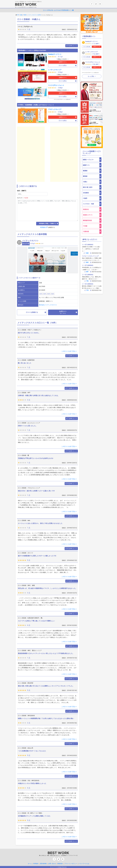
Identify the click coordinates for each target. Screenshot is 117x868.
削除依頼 (60, 864)
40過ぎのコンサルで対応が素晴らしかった (32, 783)
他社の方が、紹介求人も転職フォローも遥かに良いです (36, 491)
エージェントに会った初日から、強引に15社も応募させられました (40, 523)
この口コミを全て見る (69, 351)
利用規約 (44, 227)
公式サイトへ (63, 62)
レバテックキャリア (55, 70)
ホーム (30, 864)
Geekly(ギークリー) (55, 54)
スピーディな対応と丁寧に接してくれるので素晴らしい (36, 621)
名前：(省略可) (22, 191)
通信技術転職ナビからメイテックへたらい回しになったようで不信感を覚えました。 (46, 653)
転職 (21, 15)
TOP (18, 15)
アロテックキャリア (55, 109)
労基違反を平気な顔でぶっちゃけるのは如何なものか (36, 458)
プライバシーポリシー (71, 864)
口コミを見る (63, 65)
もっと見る (91, 76)
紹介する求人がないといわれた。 (29, 333)
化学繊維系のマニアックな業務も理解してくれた (34, 816)
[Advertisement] (31, 154)
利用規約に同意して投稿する (47, 223)
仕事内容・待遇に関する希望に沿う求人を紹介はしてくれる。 (39, 396)
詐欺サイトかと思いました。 (27, 426)
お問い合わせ (52, 864)
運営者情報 (43, 864)
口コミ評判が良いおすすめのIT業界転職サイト (58, 10)
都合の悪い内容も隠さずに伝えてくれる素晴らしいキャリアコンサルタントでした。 (46, 686)
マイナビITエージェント (56, 85)
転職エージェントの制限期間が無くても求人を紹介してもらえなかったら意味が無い (46, 718)
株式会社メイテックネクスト (48, 305)
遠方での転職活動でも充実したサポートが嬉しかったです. (37, 556)
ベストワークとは (84, 864)
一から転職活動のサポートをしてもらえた (32, 751)
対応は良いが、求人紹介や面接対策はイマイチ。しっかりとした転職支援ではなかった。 (47, 588)
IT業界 (25, 15)
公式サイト (63, 312)
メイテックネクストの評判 (34, 15)
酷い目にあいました (25, 363)
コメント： (23, 198)
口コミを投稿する (32, 312)
